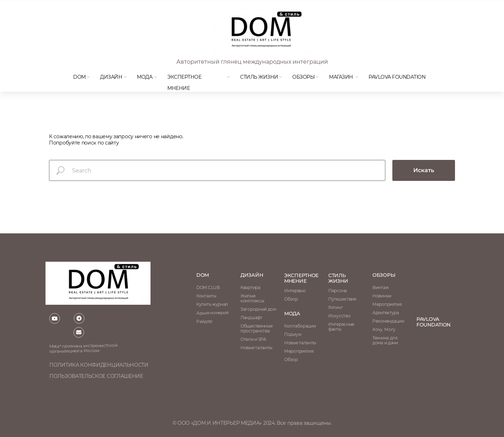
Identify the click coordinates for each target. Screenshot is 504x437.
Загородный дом (258, 309)
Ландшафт (251, 318)
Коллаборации (300, 326)
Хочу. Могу (384, 329)
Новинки (382, 296)
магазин (341, 77)
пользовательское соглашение (96, 376)
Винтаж (380, 287)
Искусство (339, 316)
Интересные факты (341, 327)
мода (145, 77)
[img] (261, 31)
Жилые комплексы (252, 298)
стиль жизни (338, 278)
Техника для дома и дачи (385, 340)
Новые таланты (300, 343)
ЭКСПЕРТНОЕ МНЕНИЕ (301, 278)
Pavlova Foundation (397, 77)
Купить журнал (212, 304)
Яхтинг (335, 307)
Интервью (295, 291)
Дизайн (111, 77)
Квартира (250, 287)
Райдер (204, 321)
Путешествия (342, 299)
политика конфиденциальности (99, 365)
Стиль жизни (259, 77)
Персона (338, 291)
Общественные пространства (256, 328)
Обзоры (303, 77)
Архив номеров (212, 313)
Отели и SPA (253, 339)
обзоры (384, 275)
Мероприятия (387, 304)
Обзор (291, 299)
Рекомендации (388, 321)
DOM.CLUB (208, 287)
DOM (79, 77)
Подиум (293, 334)
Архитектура (386, 313)
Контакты (206, 296)
